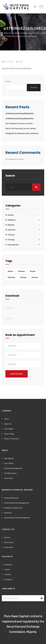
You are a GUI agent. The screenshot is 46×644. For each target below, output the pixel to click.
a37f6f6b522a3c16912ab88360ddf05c (20, 114)
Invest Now (9, 478)
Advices (11, 215)
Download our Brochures (23, 307)
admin (20, 62)
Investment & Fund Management (17, 518)
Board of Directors (12, 439)
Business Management (13, 468)
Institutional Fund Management (17, 503)
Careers (7, 537)
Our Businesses (10, 473)
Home (7, 419)
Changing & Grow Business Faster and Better (22, 133)
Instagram (8, 579)
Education (12, 230)
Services (35, 277)
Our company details (23, 317)
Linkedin (8, 574)
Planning (23, 277)
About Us (8, 424)
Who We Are (9, 458)
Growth (33, 271)
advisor (10, 271)
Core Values (9, 429)
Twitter (7, 569)
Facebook (8, 564)
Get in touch (9, 542)
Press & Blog (9, 434)
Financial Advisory (11, 498)
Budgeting (12, 220)
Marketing (11, 277)
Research (8, 513)
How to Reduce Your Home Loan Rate (19, 123)
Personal (11, 235)
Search (8, 81)
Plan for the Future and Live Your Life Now (21, 128)
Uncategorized (13, 245)
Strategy (11, 240)
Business (11, 225)
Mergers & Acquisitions (13, 508)
